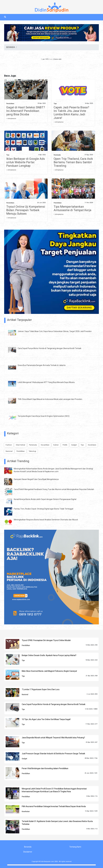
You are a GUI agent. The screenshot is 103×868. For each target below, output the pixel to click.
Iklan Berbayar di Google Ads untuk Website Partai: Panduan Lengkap (26, 162)
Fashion (9, 445)
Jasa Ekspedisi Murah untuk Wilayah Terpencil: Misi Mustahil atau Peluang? (53, 738)
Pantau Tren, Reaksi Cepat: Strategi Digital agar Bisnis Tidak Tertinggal (44, 509)
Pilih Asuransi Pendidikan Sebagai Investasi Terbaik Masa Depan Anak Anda (54, 806)
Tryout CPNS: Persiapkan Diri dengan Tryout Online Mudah (46, 640)
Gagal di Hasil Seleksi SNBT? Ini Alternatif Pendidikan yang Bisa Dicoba (26, 111)
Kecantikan (45, 445)
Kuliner (56, 445)
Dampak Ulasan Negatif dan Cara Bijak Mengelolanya (36, 479)
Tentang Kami (75, 847)
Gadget (74, 445)
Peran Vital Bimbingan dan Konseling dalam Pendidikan (45, 768)
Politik (65, 445)
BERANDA (11, 47)
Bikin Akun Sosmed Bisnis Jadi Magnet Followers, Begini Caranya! (49, 671)
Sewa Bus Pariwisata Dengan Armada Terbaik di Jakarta (42, 365)
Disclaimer (28, 852)
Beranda (28, 847)
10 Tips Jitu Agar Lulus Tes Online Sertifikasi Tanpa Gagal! (46, 719)
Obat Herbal (20, 445)
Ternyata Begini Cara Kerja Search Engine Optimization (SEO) (44, 416)
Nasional (9, 451)
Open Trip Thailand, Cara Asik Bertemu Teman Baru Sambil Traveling (73, 162)
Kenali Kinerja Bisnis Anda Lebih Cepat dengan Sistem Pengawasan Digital (45, 499)
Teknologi (32, 451)
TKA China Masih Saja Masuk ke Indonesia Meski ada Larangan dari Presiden (50, 399)
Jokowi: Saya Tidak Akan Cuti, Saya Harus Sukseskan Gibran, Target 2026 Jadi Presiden (55, 331)
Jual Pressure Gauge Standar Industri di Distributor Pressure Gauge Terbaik (53, 754)
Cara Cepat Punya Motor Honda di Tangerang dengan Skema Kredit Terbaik (49, 348)
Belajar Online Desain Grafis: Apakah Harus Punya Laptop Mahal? (49, 655)
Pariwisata (57, 155)
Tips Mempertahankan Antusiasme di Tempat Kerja (72, 208)
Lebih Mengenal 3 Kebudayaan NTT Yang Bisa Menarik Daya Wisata (46, 382)
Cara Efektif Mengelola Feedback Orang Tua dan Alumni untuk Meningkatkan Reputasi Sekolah (54, 489)
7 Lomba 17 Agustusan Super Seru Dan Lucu (41, 689)
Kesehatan (92, 445)
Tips (55, 104)
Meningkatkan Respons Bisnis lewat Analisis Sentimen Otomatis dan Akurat (46, 520)
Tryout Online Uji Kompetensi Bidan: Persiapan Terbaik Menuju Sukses (26, 210)
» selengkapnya (11, 119)
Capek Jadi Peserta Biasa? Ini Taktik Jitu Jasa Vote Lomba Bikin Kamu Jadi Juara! (71, 113)
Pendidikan (10, 104)
